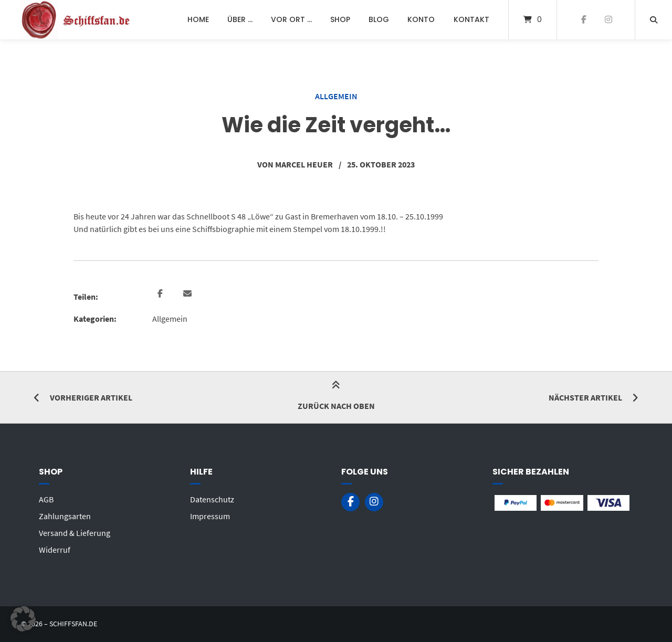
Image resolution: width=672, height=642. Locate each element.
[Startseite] (77, 20)
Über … (240, 19)
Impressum (210, 516)
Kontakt (471, 19)
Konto (421, 19)
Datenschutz (212, 499)
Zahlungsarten (65, 516)
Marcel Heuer (304, 164)
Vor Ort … (291, 19)
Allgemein (336, 96)
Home (198, 19)
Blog (379, 19)
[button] (161, 294)
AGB (46, 499)
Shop (340, 19)
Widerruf (55, 550)
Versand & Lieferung (75, 533)
